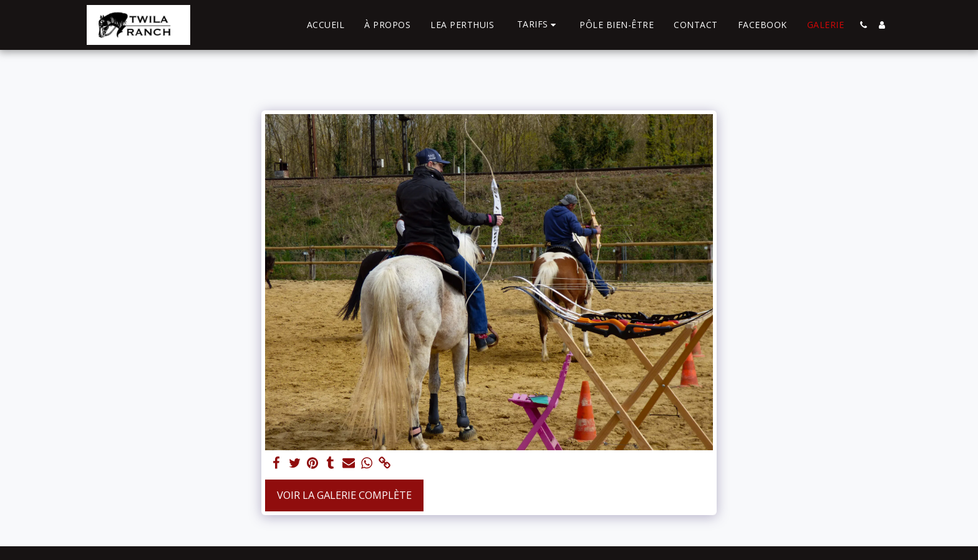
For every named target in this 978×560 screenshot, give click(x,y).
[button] (539, 25)
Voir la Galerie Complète (344, 495)
